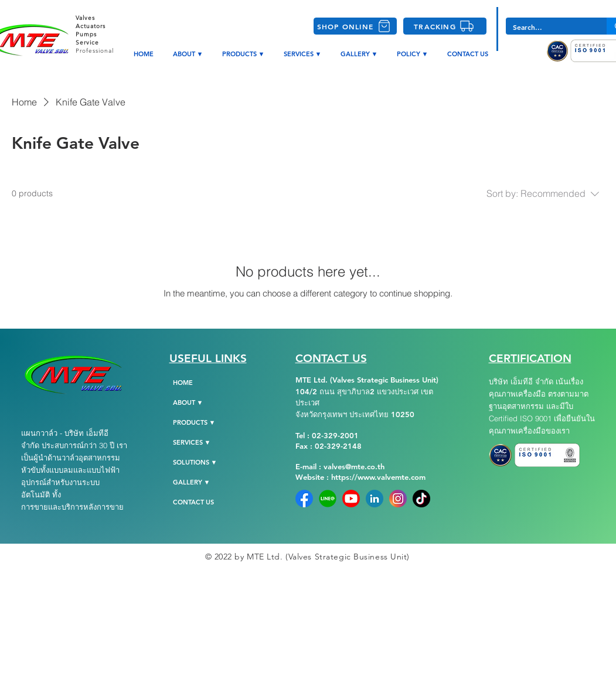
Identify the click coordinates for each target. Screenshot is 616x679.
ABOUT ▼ (188, 402)
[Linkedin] (375, 499)
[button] (413, 54)
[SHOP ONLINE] (355, 26)
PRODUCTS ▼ (194, 422)
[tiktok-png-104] (421, 499)
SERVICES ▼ (192, 442)
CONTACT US (193, 502)
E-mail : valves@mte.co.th (340, 466)
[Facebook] (304, 499)
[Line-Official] (328, 499)
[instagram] (398, 499)
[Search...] (547, 27)
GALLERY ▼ (192, 482)
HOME (183, 383)
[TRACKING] (445, 26)
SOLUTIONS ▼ (195, 462)
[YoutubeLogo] (351, 499)
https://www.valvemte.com (378, 477)
